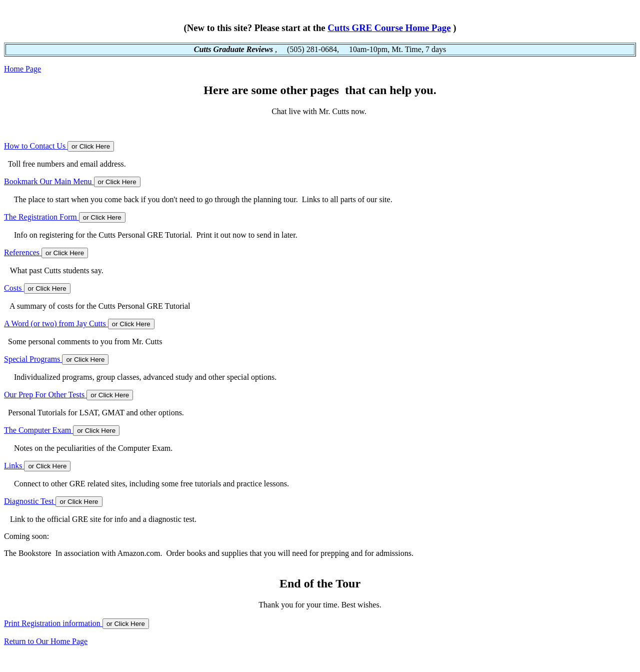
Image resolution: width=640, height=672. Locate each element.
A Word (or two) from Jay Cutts (56, 323)
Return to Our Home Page (46, 641)
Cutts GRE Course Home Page (389, 28)
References (23, 252)
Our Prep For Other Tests (45, 395)
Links (14, 466)
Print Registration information (53, 623)
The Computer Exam (38, 430)
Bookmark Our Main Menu (49, 181)
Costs (14, 288)
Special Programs (33, 359)
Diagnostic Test (30, 501)
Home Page (22, 69)
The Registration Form (41, 217)
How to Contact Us (36, 146)
